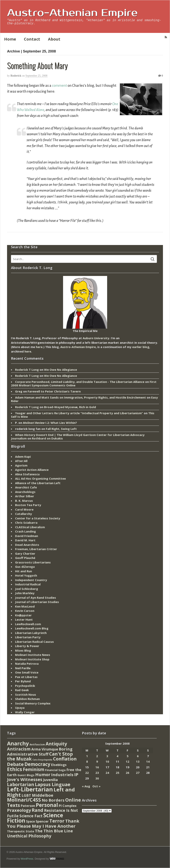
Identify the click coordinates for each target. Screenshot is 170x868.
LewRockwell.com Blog (32, 628)
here (39, 347)
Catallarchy (24, 514)
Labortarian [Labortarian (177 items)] (21, 784)
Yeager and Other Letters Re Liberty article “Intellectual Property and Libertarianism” (79, 413)
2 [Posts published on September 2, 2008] (97, 756)
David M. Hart (25, 540)
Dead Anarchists (27, 545)
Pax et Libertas (26, 677)
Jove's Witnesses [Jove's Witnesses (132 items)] (25, 779)
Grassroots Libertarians (33, 562)
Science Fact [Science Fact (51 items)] (31, 816)
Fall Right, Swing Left (61, 429)
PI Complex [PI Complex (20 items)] (68, 806)
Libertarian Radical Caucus (34, 642)
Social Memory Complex (33, 703)
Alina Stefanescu (27, 474)
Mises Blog (23, 650)
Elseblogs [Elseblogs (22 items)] (59, 765)
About (54, 39)
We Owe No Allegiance (61, 370)
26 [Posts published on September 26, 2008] (128, 773)
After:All (21, 461)
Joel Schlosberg (27, 589)
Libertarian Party (28, 637)
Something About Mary (37, 65)
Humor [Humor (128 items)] (43, 774)
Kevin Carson (25, 611)
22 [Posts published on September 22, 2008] (87, 773)
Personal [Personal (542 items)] (47, 805)
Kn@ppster (23, 615)
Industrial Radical (28, 584)
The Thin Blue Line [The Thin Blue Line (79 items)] (54, 831)
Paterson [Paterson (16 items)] (28, 806)
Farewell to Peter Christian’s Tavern (54, 391)
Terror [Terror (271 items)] (57, 821)
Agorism (21, 465)
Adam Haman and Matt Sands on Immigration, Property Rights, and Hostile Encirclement (80, 397)
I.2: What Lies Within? (50, 423)
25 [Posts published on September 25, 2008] (118, 773)
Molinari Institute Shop (32, 659)
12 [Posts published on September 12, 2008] (128, 761)
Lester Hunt (24, 619)
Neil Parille (23, 668)
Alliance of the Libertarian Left (38, 483)
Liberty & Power (27, 646)
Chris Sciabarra (26, 523)
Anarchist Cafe (26, 487)
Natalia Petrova (27, 664)
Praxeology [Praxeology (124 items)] (19, 810)
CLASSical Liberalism (30, 527)
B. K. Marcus (24, 501)
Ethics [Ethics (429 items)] (15, 769)
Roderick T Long (27, 370)
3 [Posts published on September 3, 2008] (107, 756)
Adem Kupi (23, 457)
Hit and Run (24, 571)
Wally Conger (25, 712)
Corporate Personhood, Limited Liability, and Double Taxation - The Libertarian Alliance (80, 382)
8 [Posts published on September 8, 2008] (87, 761)
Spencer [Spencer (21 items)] (42, 821)
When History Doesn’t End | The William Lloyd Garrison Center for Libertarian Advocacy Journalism (78, 437)
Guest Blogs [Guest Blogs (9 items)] (26, 775)
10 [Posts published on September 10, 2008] (107, 761)
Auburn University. (96, 338)
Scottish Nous (26, 694)
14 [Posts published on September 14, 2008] (148, 761)
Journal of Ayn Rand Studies (36, 598)
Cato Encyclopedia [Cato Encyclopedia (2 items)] (42, 760)
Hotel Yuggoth (26, 575)
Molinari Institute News (33, 655)
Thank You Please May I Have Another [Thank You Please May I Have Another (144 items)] (43, 823)
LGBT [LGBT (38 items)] (26, 795)
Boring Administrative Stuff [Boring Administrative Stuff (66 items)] (40, 752)
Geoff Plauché (25, 558)
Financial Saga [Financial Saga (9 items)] (55, 770)
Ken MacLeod (25, 606)
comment (59, 86)
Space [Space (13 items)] (30, 821)
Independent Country (31, 580)
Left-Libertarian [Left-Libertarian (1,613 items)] (30, 789)
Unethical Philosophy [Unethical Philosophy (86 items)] (29, 836)
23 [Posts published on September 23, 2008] (97, 773)
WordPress (27, 859)
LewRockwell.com (28, 624)
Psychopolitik (25, 686)
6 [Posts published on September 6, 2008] (138, 756)
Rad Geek (22, 690)
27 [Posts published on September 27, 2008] (138, 773)
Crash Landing (25, 531)
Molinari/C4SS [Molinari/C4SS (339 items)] (24, 800)
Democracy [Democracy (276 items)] (37, 764)
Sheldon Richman (27, 699)
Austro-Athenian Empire (72, 13)
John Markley (25, 593)
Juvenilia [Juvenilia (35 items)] (50, 780)
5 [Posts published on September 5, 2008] (128, 756)
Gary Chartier (25, 553)
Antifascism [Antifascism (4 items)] (37, 745)
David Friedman (27, 536)
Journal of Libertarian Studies (37, 602)
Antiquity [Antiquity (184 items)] (56, 744)
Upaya (20, 708)
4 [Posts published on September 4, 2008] (117, 756)
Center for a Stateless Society (38, 518)
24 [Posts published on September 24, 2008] (107, 773)
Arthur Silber (25, 496)
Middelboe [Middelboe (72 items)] (43, 795)
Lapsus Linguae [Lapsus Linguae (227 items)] (53, 784)
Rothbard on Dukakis (47, 438)
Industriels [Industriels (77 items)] (62, 775)
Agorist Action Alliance (32, 470)
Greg (19, 391)
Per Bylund (23, 681)
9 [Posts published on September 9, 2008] (97, 761)
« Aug (86, 786)
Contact (32, 39)
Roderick (16, 76)
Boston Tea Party (28, 505)
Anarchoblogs (25, 492)
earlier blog (141, 347)
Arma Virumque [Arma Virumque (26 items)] (45, 749)
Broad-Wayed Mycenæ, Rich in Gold (70, 407)
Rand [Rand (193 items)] (38, 810)
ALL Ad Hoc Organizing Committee (40, 478)
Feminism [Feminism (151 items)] (34, 769)
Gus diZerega (25, 567)
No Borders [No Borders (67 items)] (53, 800)
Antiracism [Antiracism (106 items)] (19, 749)
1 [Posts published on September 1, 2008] (87, 756)
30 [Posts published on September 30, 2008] (97, 778)
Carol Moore (24, 509)
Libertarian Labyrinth (31, 633)
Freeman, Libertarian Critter (36, 549)
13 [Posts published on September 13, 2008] (138, 761)
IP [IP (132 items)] (76, 774)
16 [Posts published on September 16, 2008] (97, 767)
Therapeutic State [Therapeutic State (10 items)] (21, 831)
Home (10, 39)
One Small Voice (27, 672)
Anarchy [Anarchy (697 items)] (18, 743)
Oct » (96, 786)
